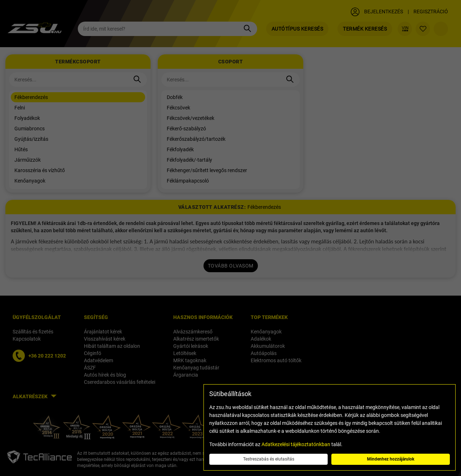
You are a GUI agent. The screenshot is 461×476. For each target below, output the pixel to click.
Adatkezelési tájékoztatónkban (296, 444)
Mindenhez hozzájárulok (391, 459)
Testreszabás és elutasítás (269, 459)
